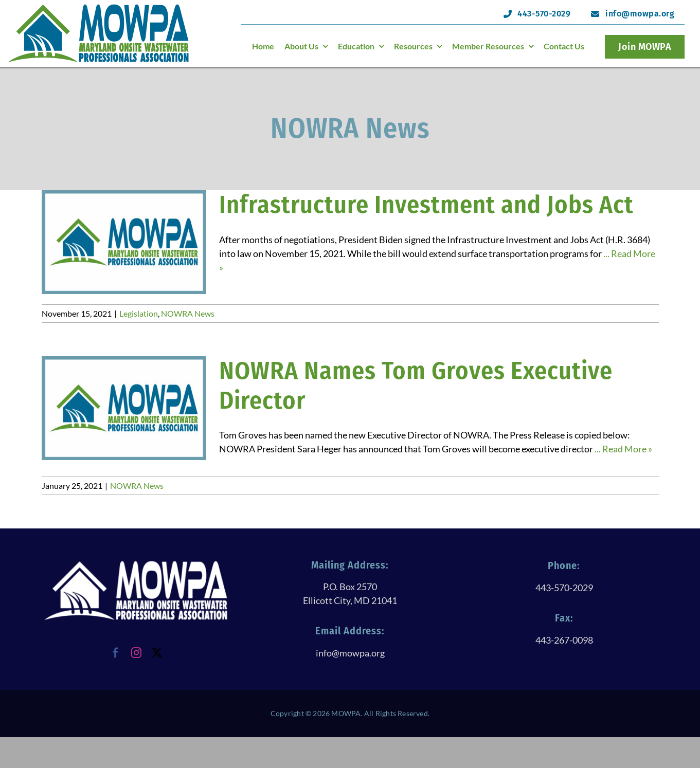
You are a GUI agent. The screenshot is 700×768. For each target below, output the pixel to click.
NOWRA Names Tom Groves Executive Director (416, 386)
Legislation (139, 313)
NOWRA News (188, 313)
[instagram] (136, 653)
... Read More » (623, 449)
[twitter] (157, 653)
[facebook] (116, 653)
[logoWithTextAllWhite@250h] (136, 564)
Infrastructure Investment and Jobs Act (426, 205)
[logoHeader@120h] (99, 7)
